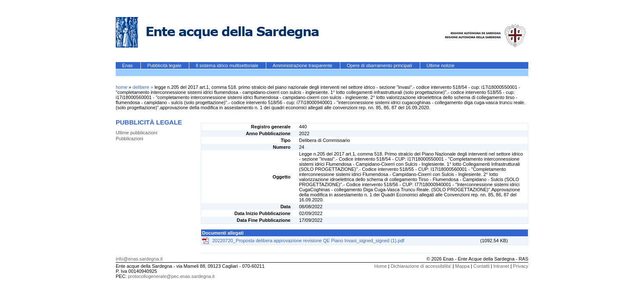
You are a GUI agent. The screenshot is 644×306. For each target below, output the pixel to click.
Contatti (482, 266)
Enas (128, 65)
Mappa (462, 266)
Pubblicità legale (165, 65)
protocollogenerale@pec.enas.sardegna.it (171, 276)
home (122, 87)
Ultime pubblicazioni (137, 133)
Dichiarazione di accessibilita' (421, 266)
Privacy (521, 266)
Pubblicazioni (130, 139)
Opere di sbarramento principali (380, 65)
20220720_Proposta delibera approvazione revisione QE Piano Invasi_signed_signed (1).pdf (308, 241)
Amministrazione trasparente (303, 65)
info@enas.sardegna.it (139, 259)
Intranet (501, 266)
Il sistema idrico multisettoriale (228, 65)
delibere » (144, 87)
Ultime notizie (441, 65)
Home (380, 266)
